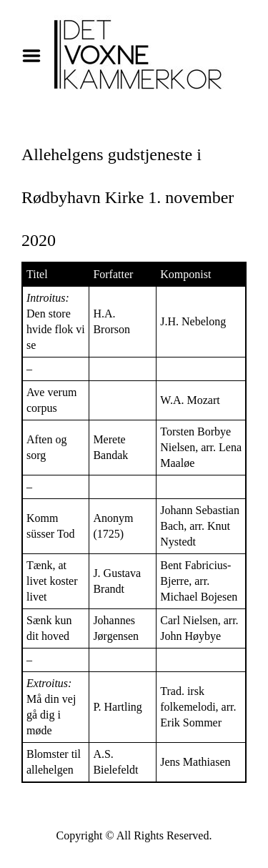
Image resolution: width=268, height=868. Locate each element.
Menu (36, 56)
